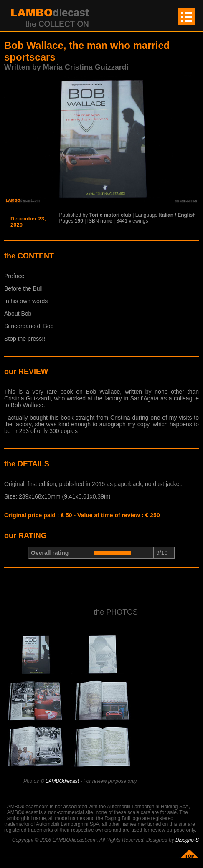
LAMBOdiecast (62, 781)
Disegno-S (187, 840)
